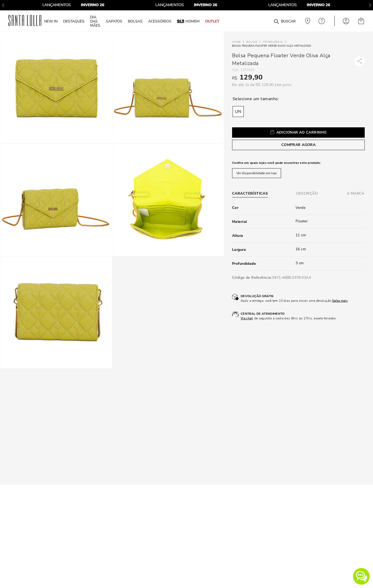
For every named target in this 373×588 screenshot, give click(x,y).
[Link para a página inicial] (236, 42)
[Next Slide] (370, 5)
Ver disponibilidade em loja (257, 173)
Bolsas (252, 42)
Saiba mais (340, 301)
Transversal (273, 42)
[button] (361, 576)
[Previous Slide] (3, 5)
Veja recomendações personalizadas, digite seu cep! (307, 21)
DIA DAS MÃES (95, 21)
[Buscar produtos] (276, 22)
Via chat (247, 318)
